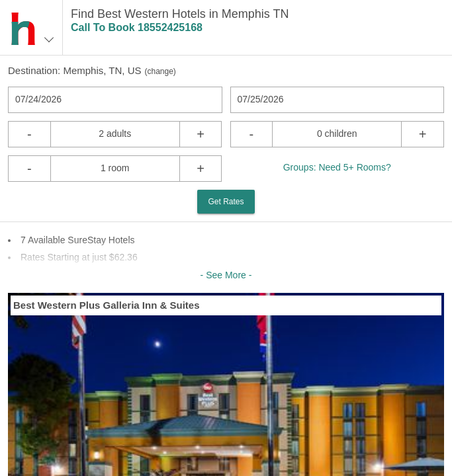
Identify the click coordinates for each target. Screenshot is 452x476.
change (160, 71)
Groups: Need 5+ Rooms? (337, 167)
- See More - (226, 275)
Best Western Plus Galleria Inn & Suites (106, 305)
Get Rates (226, 202)
